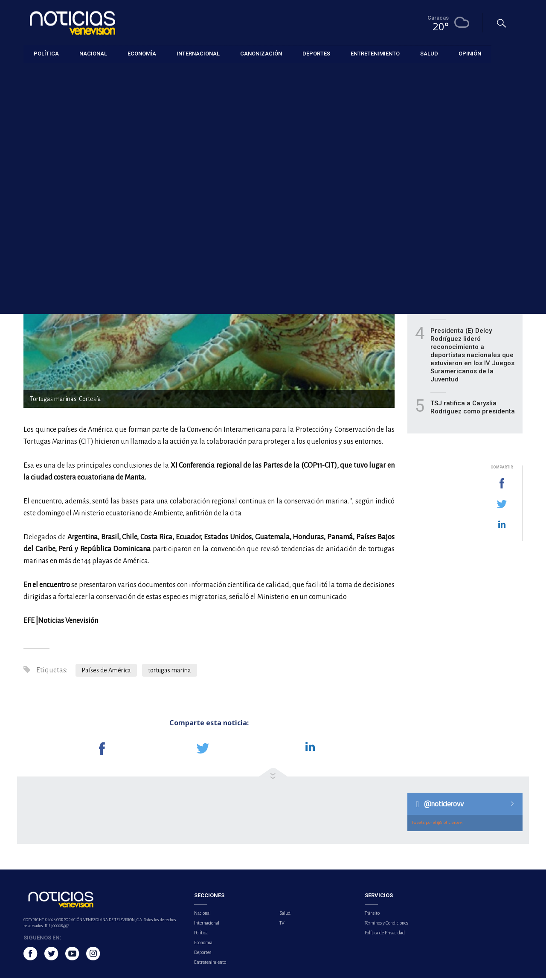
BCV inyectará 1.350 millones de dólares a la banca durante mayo (467, 301)
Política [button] (46, 53)
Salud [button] (429, 53)
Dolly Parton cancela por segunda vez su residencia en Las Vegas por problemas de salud (471, 257)
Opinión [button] (470, 53)
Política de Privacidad (385, 934)
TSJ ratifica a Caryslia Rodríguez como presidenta (473, 409)
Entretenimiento (210, 964)
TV (282, 925)
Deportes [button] (316, 53)
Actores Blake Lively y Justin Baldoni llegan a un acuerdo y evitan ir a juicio (473, 212)
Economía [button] (142, 53)
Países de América (106, 672)
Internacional (39, 73)
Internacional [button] (198, 53)
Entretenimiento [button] (375, 53)
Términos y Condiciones (386, 925)
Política (201, 934)
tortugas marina (170, 672)
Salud (285, 915)
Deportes (203, 954)
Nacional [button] (93, 53)
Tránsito (372, 915)
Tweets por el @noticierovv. (437, 824)
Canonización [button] (261, 53)
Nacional (202, 915)
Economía (203, 944)
